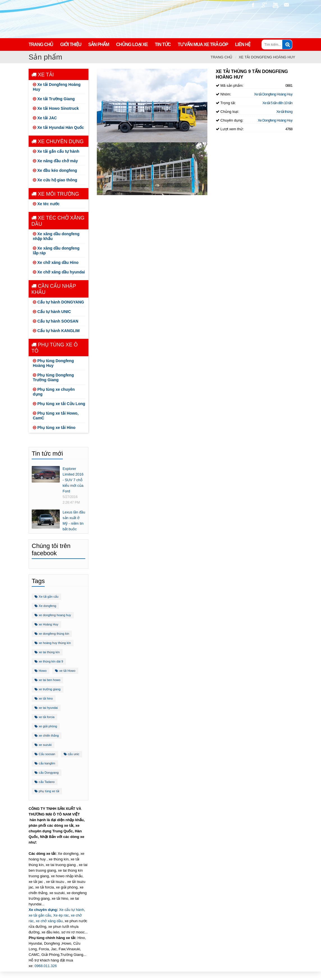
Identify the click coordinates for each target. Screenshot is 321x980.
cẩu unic (72, 754)
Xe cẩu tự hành (71, 910)
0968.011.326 (46, 966)
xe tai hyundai (46, 708)
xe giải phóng (46, 726)
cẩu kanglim (45, 763)
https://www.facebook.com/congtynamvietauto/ (253, 5)
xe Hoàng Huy (46, 624)
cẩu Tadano (45, 782)
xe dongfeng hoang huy (53, 615)
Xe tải (43, 75)
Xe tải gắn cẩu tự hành (56, 151)
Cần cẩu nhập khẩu (54, 289)
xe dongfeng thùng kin (52, 634)
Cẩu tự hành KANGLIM (56, 331)
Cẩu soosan (45, 754)
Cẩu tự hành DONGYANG (59, 302)
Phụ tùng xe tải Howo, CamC (56, 416)
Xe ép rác (61, 915)
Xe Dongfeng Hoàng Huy (275, 120)
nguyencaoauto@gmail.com (287, 5)
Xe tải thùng (284, 112)
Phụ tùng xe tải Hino (54, 428)
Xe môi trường (55, 194)
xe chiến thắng (47, 735)
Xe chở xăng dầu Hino (56, 262)
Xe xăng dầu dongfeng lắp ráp (56, 251)
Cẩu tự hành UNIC (52, 312)
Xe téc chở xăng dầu (58, 221)
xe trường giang (48, 689)
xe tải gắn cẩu (40, 915)
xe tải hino (44, 698)
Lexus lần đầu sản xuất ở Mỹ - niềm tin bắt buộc (74, 521)
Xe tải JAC (45, 118)
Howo (41, 671)
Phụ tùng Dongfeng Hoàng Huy (53, 363)
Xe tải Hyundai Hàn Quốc (58, 127)
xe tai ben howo (47, 680)
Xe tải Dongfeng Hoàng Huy (267, 57)
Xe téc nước (46, 204)
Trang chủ (222, 57)
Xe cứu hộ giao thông (55, 180)
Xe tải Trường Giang (54, 99)
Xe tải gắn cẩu (46, 597)
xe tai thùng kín (47, 652)
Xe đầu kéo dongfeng (55, 170)
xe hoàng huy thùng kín (53, 643)
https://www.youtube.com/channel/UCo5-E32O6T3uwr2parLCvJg (276, 5)
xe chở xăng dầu (49, 921)
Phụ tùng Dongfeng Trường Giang (53, 377)
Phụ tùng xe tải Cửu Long (59, 404)
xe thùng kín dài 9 (49, 661)
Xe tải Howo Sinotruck (56, 108)
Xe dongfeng (45, 606)
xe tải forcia (44, 717)
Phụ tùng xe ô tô (55, 348)
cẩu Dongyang (47, 773)
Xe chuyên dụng (58, 141)
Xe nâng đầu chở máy (55, 161)
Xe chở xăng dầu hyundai (59, 272)
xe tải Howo (65, 671)
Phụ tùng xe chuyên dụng (54, 392)
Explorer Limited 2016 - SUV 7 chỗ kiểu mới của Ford (73, 480)
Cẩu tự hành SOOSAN (56, 321)
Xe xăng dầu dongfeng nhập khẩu (56, 236)
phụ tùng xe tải (47, 791)
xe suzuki (43, 745)
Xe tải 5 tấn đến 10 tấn (277, 103)
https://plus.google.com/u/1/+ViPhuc (264, 5)
